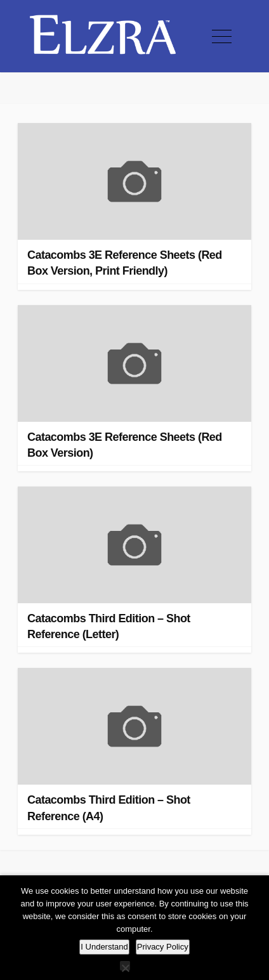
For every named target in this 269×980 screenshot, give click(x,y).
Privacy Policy (163, 947)
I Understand (104, 947)
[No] (125, 966)
